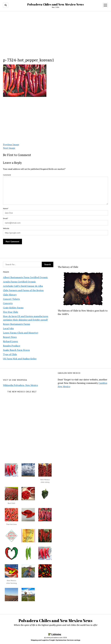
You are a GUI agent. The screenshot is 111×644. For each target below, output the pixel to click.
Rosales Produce (12, 346)
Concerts (8, 303)
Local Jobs (8, 328)
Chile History (10, 295)
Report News (10, 337)
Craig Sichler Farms (13, 308)
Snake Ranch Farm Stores (16, 350)
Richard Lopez (10, 341)
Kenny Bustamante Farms (17, 324)
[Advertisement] (56, 35)
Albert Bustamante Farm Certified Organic (25, 277)
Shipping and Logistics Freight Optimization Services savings (55, 640)
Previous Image (11, 144)
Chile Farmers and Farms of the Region (23, 290)
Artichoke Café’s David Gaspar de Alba (23, 286)
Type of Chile (10, 354)
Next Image (9, 148)
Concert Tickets (11, 299)
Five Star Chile (11, 312)
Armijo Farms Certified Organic (19, 282)
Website (6, 228)
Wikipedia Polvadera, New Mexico (20, 385)
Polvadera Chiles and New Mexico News (55, 4)
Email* (6, 218)
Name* (6, 208)
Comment (7, 175)
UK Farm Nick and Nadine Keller (20, 359)
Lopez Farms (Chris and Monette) (21, 333)
